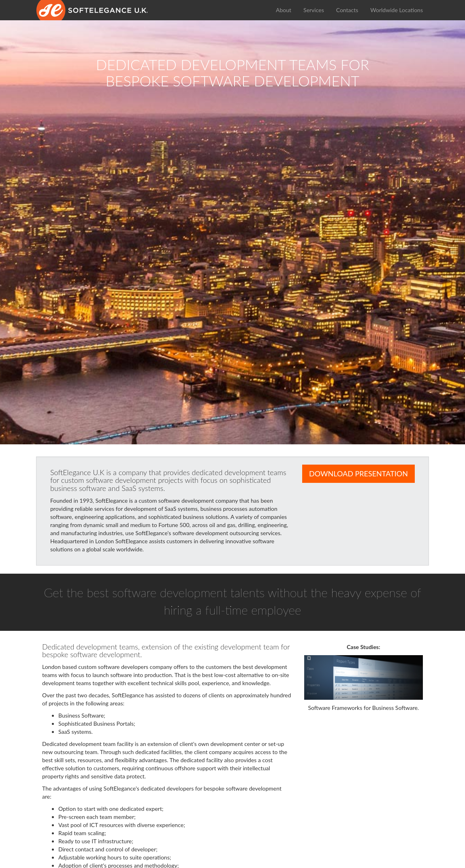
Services (314, 10)
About (284, 10)
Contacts (347, 10)
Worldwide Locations (397, 10)
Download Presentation (358, 474)
